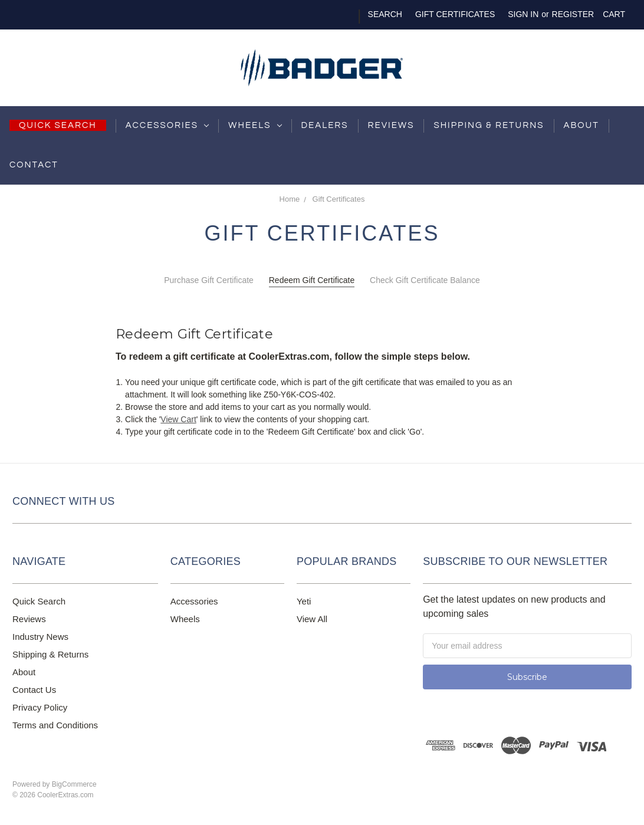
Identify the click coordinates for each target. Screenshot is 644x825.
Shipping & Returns (50, 654)
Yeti (304, 601)
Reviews (391, 125)
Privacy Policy (40, 707)
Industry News (40, 637)
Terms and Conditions (55, 725)
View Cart (178, 419)
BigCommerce (74, 784)
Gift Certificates (455, 14)
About (581, 125)
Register (573, 14)
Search (385, 14)
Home (290, 199)
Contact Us (34, 690)
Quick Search (39, 601)
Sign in (523, 14)
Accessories (167, 125)
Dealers (325, 125)
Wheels (255, 125)
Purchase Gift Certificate (209, 280)
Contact (34, 165)
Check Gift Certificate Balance (425, 280)
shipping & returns (489, 125)
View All (312, 619)
